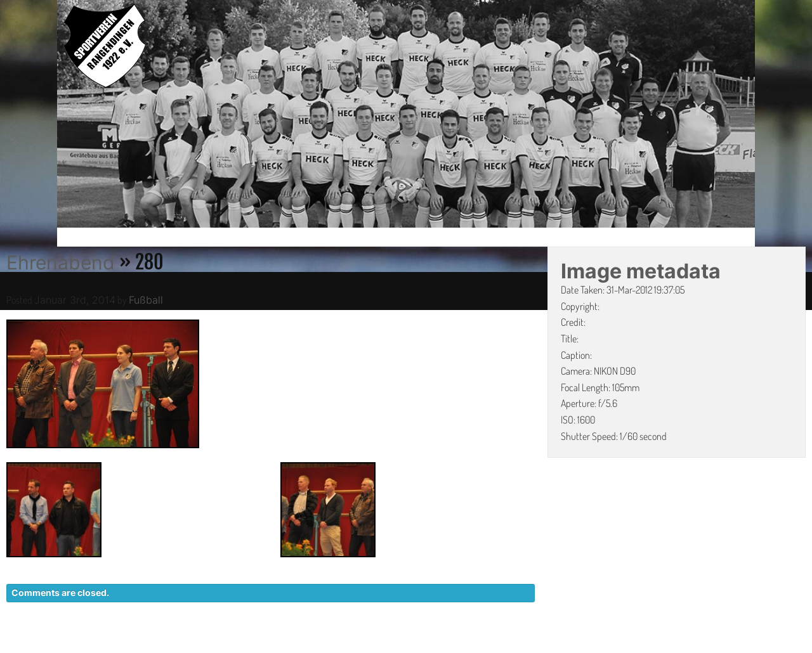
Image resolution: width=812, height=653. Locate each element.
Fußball (146, 300)
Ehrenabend (61, 262)
